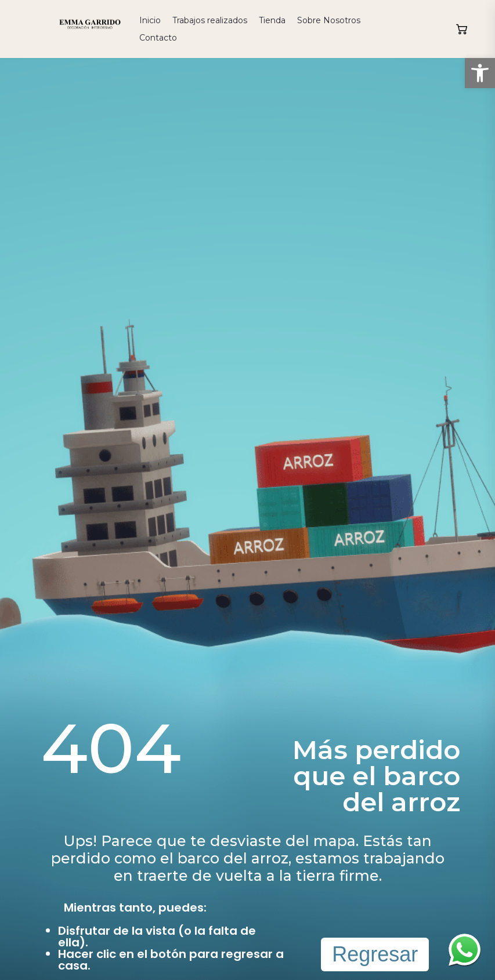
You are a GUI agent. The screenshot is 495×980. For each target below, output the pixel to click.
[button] (480, 73)
